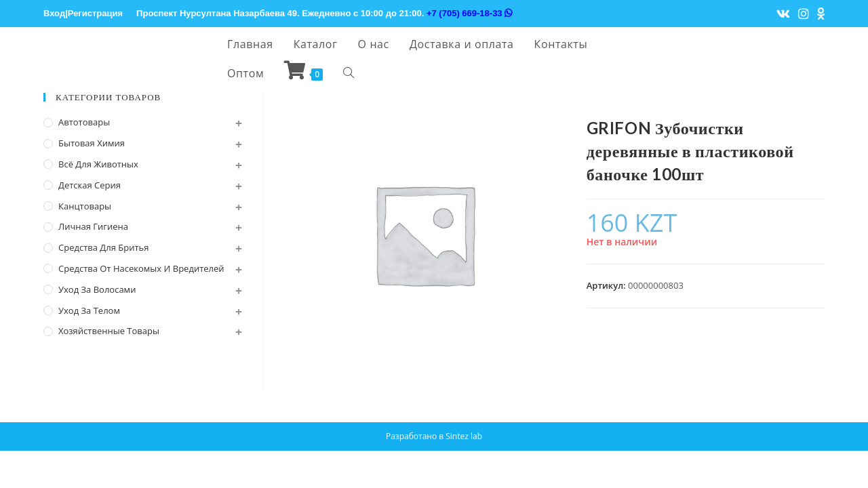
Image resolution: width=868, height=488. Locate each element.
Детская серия (90, 185)
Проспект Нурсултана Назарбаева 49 (217, 13)
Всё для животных (98, 164)
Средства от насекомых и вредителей (141, 268)
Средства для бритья (103, 247)
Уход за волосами (97, 289)
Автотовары (84, 122)
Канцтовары (85, 206)
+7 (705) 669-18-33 (469, 13)
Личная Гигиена (93, 226)
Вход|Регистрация (83, 13)
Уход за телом (89, 310)
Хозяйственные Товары (109, 331)
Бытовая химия (92, 143)
